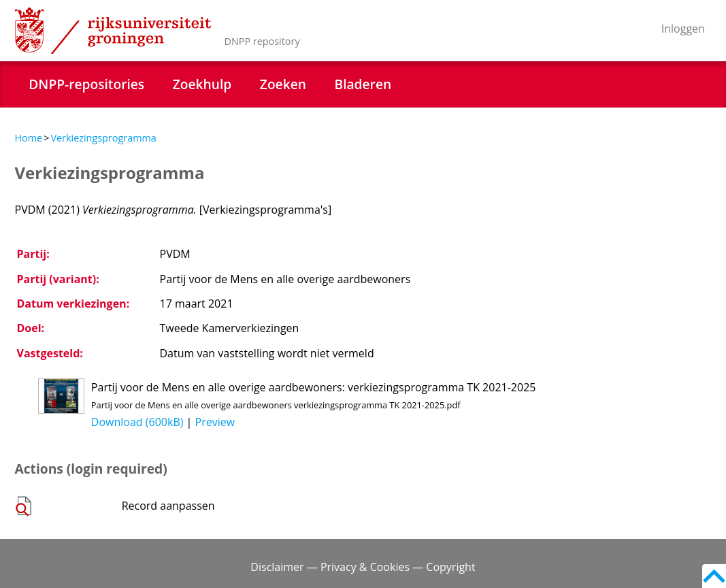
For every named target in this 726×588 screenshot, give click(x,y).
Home (29, 138)
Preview (215, 422)
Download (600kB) (137, 422)
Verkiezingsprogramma (103, 138)
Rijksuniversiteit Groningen (113, 31)
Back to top (714, 576)
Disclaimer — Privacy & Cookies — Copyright (363, 567)
